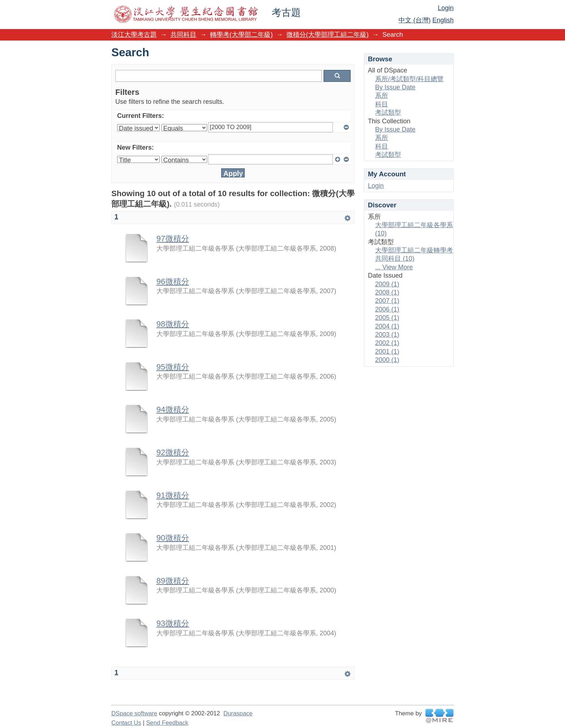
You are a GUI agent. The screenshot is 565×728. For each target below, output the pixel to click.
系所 (382, 96)
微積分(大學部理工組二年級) (328, 35)
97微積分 (173, 239)
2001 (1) (387, 352)
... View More (394, 267)
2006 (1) (387, 309)
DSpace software (134, 713)
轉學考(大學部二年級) (241, 35)
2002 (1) (387, 343)
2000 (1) (387, 360)
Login (446, 8)
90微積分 (173, 538)
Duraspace (238, 713)
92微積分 (173, 452)
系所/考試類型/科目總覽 (409, 79)
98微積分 (173, 324)
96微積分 (173, 281)
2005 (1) (387, 318)
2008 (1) (387, 292)
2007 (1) (387, 301)
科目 (382, 104)
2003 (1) (387, 335)
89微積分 (173, 581)
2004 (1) (387, 326)
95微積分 (173, 367)
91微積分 (173, 495)
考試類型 (388, 112)
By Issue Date (395, 87)
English (443, 20)
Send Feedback (167, 723)
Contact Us (126, 723)
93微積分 (173, 623)
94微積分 (173, 409)
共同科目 (183, 35)
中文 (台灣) (415, 20)
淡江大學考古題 (134, 35)
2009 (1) (387, 284)
